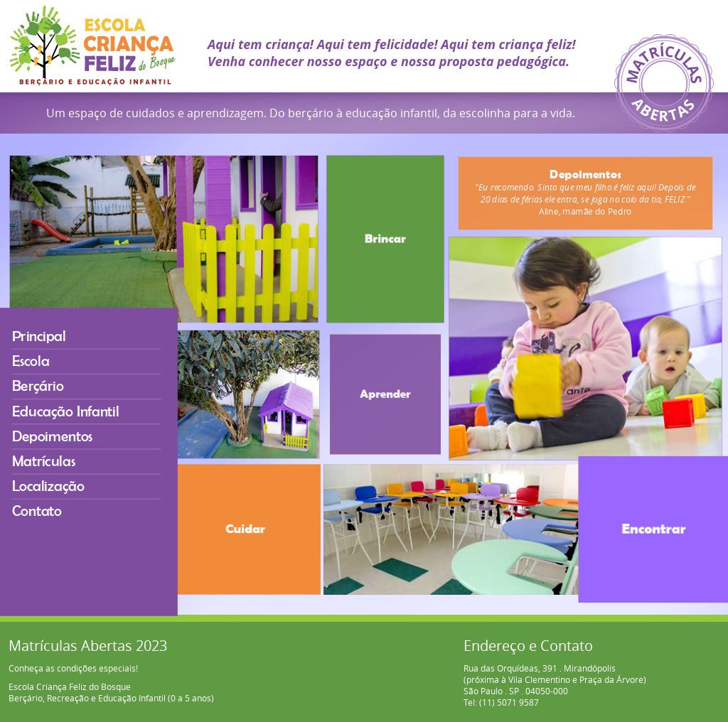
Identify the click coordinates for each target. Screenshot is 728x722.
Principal (46, 355)
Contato (44, 504)
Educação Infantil (69, 419)
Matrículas (50, 461)
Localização (54, 483)
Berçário (45, 397)
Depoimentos (57, 440)
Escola (39, 376)
